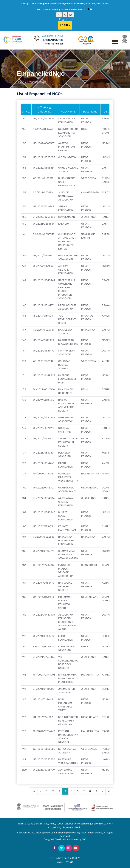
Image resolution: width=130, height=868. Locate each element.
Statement (69, 828)
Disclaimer (106, 824)
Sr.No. (26, 111)
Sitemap (25, 3)
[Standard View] (91, 9)
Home (20, 82)
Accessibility (55, 828)
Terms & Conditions (29, 824)
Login (65, 26)
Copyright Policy (67, 824)
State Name (90, 111)
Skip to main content (48, 10)
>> (109, 791)
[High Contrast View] (89, 9)
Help (79, 828)
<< (34, 791)
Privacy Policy (49, 824)
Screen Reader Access (73, 10)
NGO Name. (68, 111)
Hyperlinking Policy (88, 824)
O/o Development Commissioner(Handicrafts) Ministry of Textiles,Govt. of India (71, 3)
